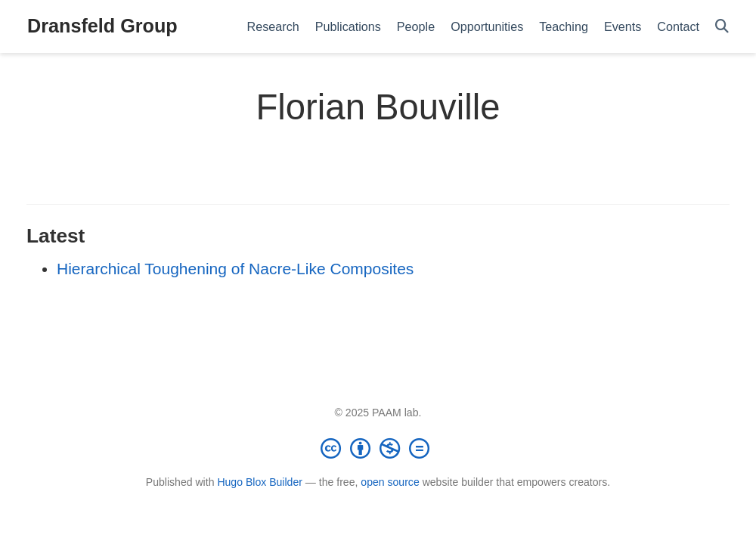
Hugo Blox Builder (260, 482)
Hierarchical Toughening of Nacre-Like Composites (235, 269)
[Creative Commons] (378, 448)
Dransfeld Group (102, 26)
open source (390, 482)
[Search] (722, 27)
